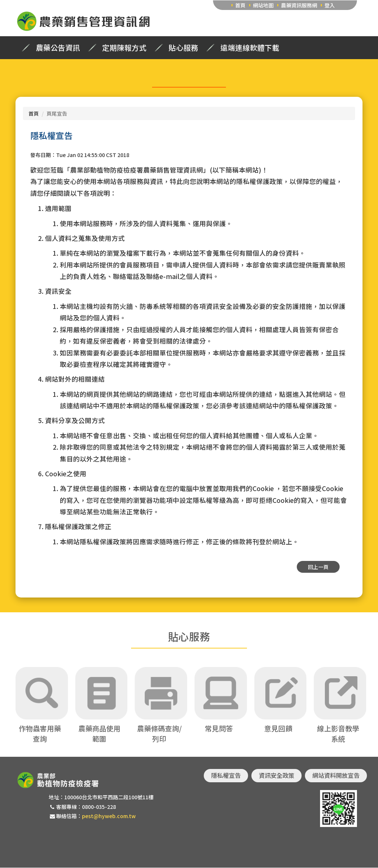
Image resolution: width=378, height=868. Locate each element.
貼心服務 (183, 48)
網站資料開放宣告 (336, 776)
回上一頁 (318, 567)
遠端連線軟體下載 (250, 48)
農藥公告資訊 (58, 48)
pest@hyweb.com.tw (109, 816)
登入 (330, 5)
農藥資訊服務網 (299, 5)
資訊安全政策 (276, 776)
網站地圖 (263, 5)
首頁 (240, 5)
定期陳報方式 (124, 48)
